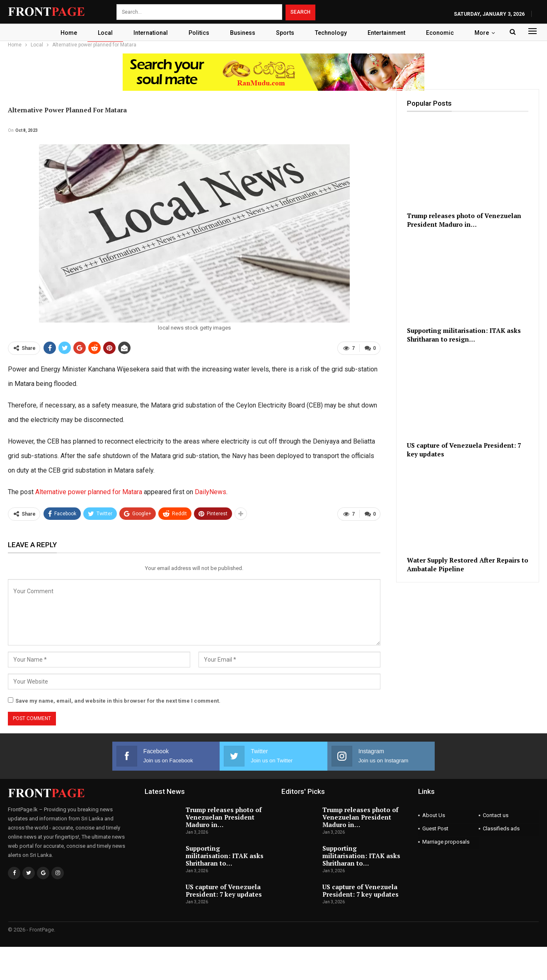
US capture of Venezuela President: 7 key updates (224, 890)
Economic (445, 33)
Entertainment (390, 33)
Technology (333, 33)
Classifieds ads (501, 828)
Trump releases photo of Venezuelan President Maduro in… (224, 817)
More (487, 33)
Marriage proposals (446, 842)
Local (102, 33)
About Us (434, 815)
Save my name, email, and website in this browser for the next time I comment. (118, 701)
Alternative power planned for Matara (89, 492)
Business (243, 33)
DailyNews (211, 492)
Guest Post (435, 828)
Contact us (496, 815)
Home (64, 33)
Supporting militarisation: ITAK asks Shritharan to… (225, 856)
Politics (198, 33)
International (148, 33)
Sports (286, 33)
